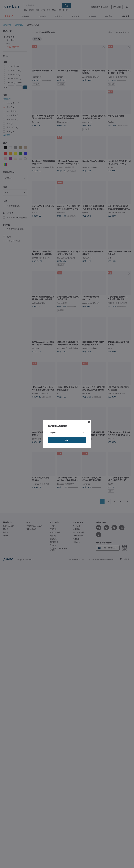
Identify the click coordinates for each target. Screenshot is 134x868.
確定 (67, 440)
